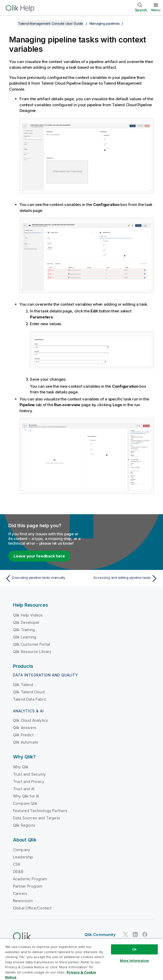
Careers (20, 893)
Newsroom (23, 901)
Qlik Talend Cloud (29, 692)
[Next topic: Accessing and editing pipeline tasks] (121, 579)
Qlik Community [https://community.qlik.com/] (100, 935)
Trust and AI (24, 789)
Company (22, 850)
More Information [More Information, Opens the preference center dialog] (134, 960)
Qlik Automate (26, 742)
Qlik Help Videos (28, 615)
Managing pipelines (105, 23)
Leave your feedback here (39, 556)
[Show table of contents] (10, 23)
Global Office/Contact (32, 908)
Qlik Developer (26, 622)
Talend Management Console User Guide (50, 23)
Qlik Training (24, 630)
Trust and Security (29, 774)
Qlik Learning (25, 637)
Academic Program (30, 879)
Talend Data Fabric (30, 699)
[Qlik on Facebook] (145, 935)
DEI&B (18, 872)
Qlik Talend (23, 685)
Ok (134, 949)
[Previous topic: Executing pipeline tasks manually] (42, 579)
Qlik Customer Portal (31, 644)
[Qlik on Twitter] (126, 935)
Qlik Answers (25, 728)
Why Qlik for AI (26, 796)
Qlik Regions (24, 825)
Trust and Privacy (29, 781)
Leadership (23, 857)
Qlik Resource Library (32, 652)
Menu (156, 10)
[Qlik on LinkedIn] (135, 935)
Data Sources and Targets (37, 818)
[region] (81, 959)
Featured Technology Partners (40, 811)
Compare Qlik (25, 803)
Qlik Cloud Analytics (31, 720)
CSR (17, 864)
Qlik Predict (23, 735)
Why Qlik (21, 767)
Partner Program (28, 886)
